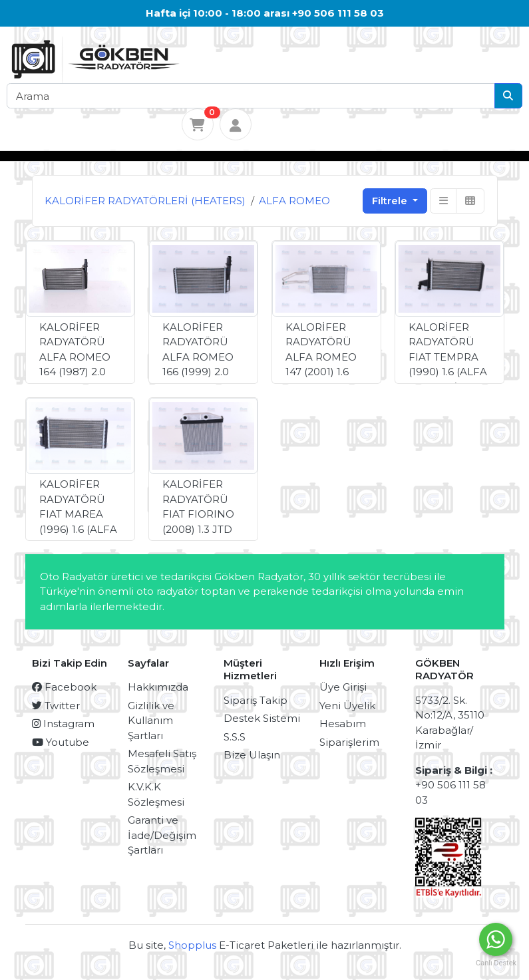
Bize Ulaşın (252, 755)
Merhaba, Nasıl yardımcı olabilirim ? (355, 939)
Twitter (56, 706)
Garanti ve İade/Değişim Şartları (162, 835)
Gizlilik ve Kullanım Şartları (151, 721)
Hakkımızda (158, 687)
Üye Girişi (343, 687)
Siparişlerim (349, 742)
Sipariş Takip (256, 700)
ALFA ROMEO (294, 201)
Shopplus (192, 945)
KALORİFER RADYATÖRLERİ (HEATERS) (145, 201)
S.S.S (235, 737)
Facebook (64, 687)
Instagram (63, 724)
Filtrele (391, 201)
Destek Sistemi (262, 718)
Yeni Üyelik (347, 706)
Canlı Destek (496, 963)
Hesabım (343, 724)
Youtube (61, 742)
